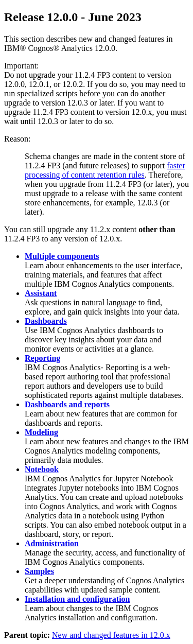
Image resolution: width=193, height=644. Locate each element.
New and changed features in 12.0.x (111, 635)
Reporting (42, 358)
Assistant (41, 293)
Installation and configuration (77, 599)
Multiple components (62, 256)
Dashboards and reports (67, 404)
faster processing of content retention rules (105, 170)
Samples (39, 571)
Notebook (42, 469)
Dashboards (46, 321)
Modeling (41, 432)
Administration (52, 543)
